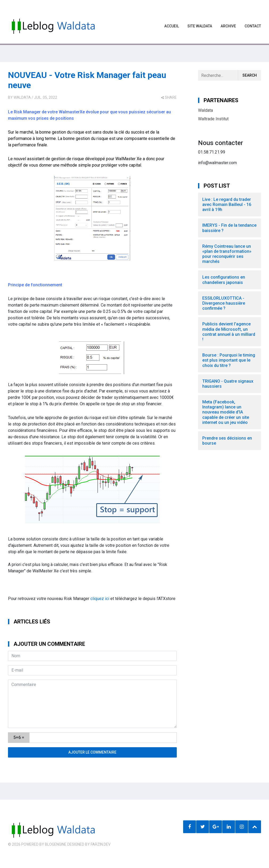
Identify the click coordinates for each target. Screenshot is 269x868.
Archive (228, 26)
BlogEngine (56, 844)
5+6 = (19, 737)
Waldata (22, 97)
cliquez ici (100, 599)
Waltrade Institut (213, 119)
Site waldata (200, 26)
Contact (253, 26)
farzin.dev (101, 844)
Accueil (172, 26)
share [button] (169, 97)
